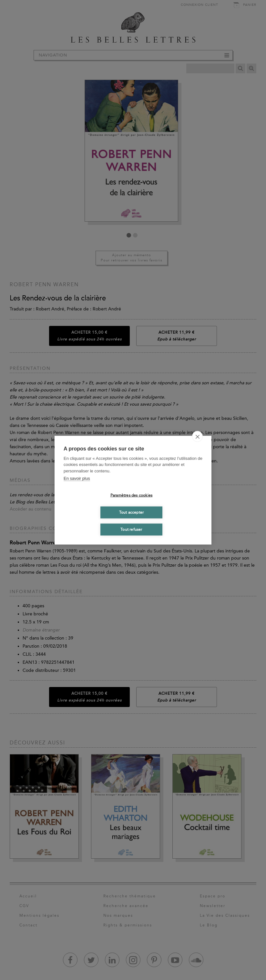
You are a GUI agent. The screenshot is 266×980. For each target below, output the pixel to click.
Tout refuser (131, 530)
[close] (197, 436)
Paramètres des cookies (131, 495)
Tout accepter (132, 512)
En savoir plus (77, 478)
